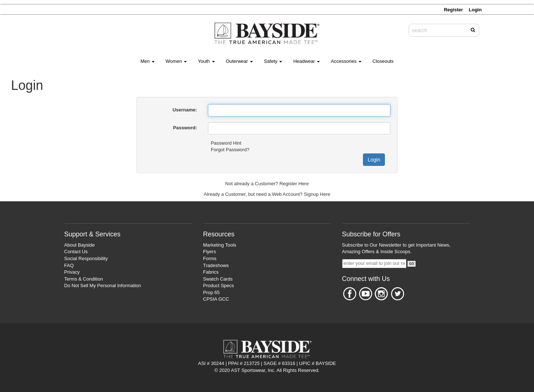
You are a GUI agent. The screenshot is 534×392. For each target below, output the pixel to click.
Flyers (210, 252)
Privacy (72, 272)
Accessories (346, 61)
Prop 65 (212, 292)
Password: (185, 128)
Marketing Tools (220, 245)
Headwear (306, 61)
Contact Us (76, 252)
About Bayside (80, 245)
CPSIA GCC (216, 299)
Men (147, 61)
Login (374, 160)
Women (176, 61)
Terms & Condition (84, 279)
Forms (210, 258)
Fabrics (211, 272)
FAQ (69, 265)
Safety (273, 61)
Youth (206, 61)
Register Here (294, 184)
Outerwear (239, 61)
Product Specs (219, 286)
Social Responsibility (86, 258)
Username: (185, 110)
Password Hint (226, 143)
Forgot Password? (230, 150)
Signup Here (317, 194)
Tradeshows (216, 265)
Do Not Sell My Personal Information (103, 286)
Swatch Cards (218, 279)
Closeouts (383, 61)
